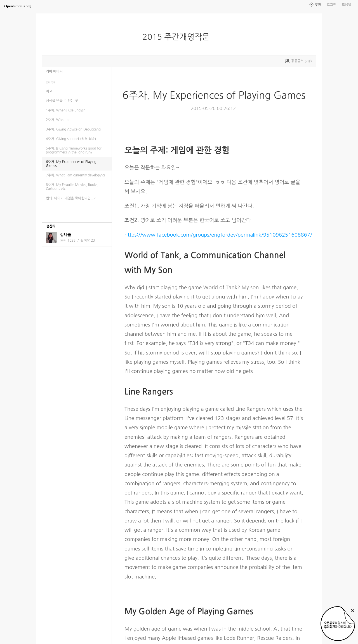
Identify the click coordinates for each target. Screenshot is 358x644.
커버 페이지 (54, 71)
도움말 (347, 5)
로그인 (331, 5)
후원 (318, 5)
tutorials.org (17, 6)
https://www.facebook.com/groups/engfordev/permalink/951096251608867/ (218, 235)
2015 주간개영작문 (178, 37)
